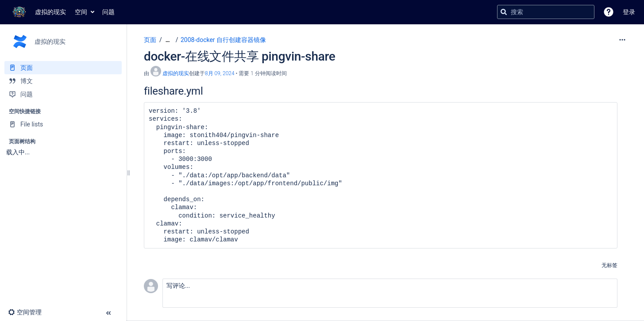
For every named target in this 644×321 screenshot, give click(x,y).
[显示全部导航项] (168, 40)
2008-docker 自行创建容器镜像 (223, 40)
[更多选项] (622, 40)
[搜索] (504, 12)
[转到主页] (37, 12)
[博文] (63, 81)
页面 (150, 40)
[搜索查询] (546, 12)
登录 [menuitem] (629, 12)
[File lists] (63, 124)
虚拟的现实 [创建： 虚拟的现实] (176, 73)
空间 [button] (81, 12)
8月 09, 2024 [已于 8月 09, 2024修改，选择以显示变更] (220, 73)
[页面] (63, 68)
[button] (609, 12)
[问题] (63, 94)
